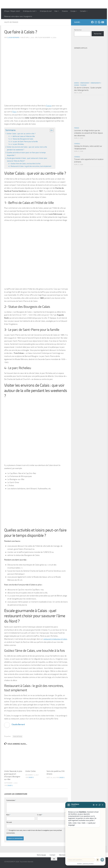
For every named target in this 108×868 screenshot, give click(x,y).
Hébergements (96, 83)
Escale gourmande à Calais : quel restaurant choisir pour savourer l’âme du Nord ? (27, 160)
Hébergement (85, 83)
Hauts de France (11, 22)
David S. (10, 786)
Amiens (77, 83)
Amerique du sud (46, 11)
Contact (52, 855)
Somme (77, 85)
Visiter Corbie (30, 771)
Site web (9, 822)
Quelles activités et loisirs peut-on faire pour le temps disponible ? (26, 154)
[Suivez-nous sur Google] (99, 22)
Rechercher (78, 30)
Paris (14, 112)
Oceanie (65, 11)
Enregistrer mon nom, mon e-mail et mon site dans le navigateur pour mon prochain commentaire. (34, 832)
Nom (8, 815)
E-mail (40, 815)
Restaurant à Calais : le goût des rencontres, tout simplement (31, 166)
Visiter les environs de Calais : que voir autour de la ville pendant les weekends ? (27, 148)
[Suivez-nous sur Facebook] (92, 22)
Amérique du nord (29, 11)
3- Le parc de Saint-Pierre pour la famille (24, 142)
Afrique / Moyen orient (12, 11)
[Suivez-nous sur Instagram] (96, 22)
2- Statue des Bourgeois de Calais (22, 139)
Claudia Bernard (13, 38)
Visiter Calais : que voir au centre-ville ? (21, 134)
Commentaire (11, 800)
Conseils (83, 11)
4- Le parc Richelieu (17, 144)
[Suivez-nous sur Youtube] (103, 22)
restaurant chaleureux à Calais (55, 639)
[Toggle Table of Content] (51, 130)
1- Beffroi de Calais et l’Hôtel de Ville (23, 136)
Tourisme (83, 85)
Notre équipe (41, 855)
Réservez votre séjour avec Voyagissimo (18, 16)
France (49, 106)
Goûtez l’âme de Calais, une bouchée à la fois (26, 164)
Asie (56, 11)
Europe (73, 11)
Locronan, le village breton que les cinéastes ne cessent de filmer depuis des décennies (89, 133)
